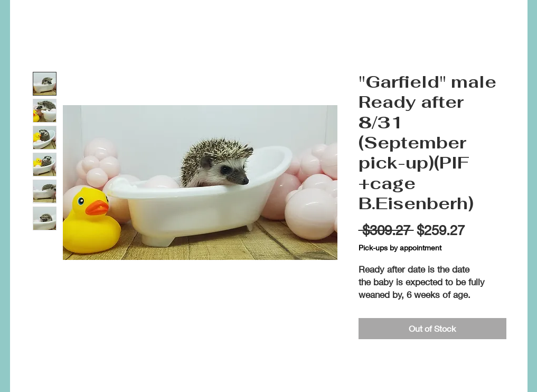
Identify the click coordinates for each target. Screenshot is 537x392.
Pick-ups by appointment (400, 248)
